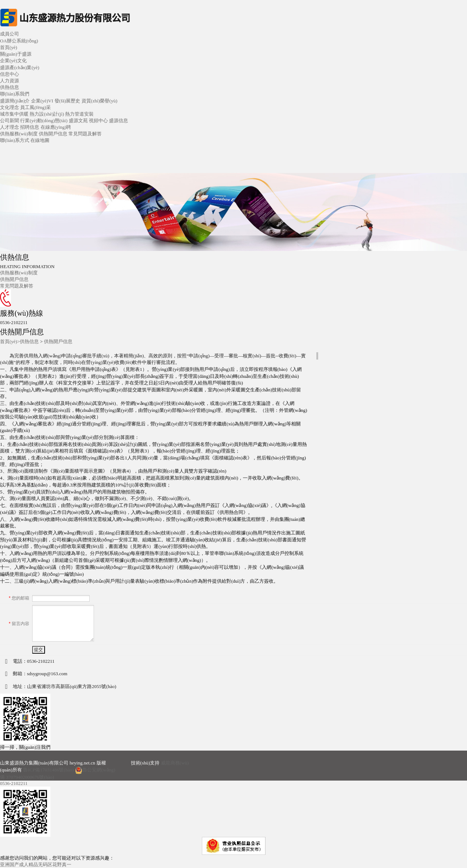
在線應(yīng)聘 (56, 127)
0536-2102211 (14, 783)
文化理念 (10, 107)
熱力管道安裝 (79, 114)
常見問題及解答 (85, 134)
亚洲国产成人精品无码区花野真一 (36, 865)
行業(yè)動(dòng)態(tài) (44, 121)
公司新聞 (10, 121)
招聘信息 (30, 127)
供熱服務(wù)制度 (19, 134)
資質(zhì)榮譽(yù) (99, 101)
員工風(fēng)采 (35, 107)
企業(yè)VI (42, 101)
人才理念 (10, 127)
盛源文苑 (78, 121)
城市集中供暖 (14, 114)
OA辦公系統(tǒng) (19, 41)
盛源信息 (118, 121)
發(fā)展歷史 (67, 101)
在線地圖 (40, 140)
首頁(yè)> (10, 341)
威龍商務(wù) (175, 763)
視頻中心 (98, 121)
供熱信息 (29, 341)
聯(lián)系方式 (15, 140)
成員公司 (10, 34)
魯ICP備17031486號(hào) (48, 770)
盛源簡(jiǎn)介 (15, 101)
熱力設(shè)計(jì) (47, 114)
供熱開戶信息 (53, 134)
